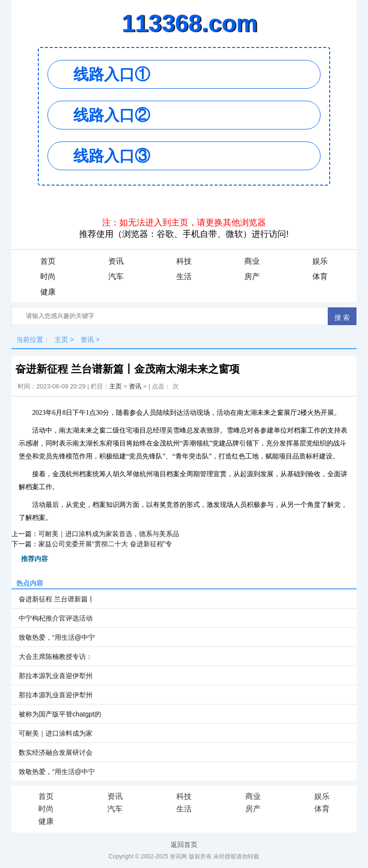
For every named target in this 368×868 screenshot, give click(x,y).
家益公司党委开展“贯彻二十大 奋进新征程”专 (105, 544)
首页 (48, 261)
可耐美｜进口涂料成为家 (56, 733)
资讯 (116, 261)
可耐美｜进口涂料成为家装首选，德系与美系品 (109, 534)
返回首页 (184, 845)
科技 (184, 261)
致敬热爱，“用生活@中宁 (57, 637)
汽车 (116, 276)
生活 (184, 276)
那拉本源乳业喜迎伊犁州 (56, 676)
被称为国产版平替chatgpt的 (60, 714)
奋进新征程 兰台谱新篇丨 (57, 599)
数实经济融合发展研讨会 (56, 752)
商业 (252, 261)
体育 (320, 276)
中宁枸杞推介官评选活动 (56, 618)
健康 (48, 292)
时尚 (48, 276)
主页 (61, 340)
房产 (252, 276)
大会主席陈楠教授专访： (56, 657)
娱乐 (320, 261)
